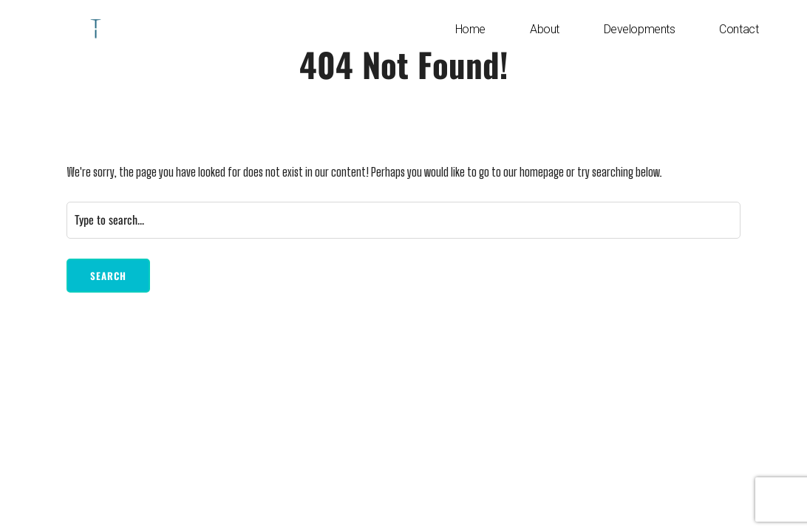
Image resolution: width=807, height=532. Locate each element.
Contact (739, 29)
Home (470, 29)
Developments (640, 29)
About (545, 29)
